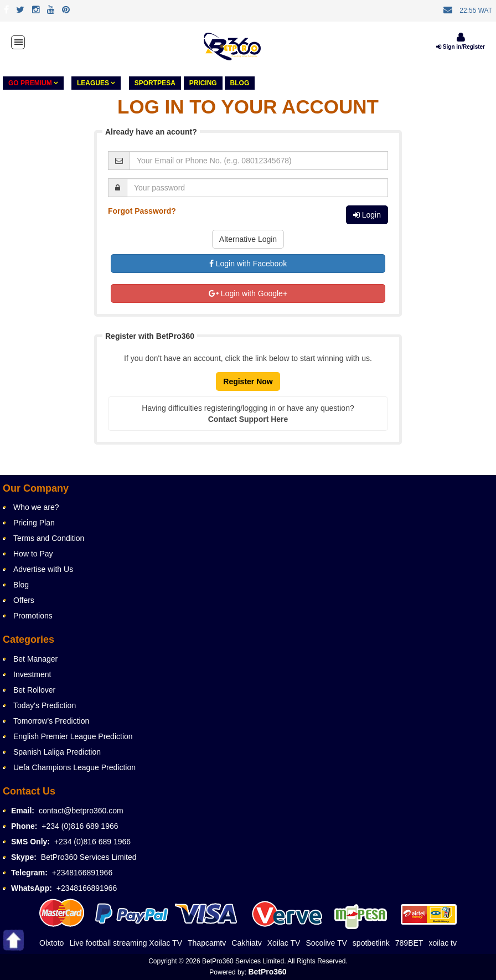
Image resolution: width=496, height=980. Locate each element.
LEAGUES (96, 83)
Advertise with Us (43, 569)
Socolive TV (326, 943)
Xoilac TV (284, 943)
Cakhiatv (246, 943)
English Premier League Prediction (73, 736)
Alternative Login (248, 239)
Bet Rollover (34, 690)
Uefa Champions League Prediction (74, 767)
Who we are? (36, 507)
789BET (409, 943)
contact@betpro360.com (81, 811)
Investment (32, 674)
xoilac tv (443, 943)
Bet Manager (35, 659)
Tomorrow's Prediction (51, 721)
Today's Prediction (45, 705)
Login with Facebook (248, 264)
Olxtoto (51, 943)
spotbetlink (371, 943)
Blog (240, 83)
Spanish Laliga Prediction (57, 752)
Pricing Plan (34, 523)
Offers (24, 600)
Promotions (33, 616)
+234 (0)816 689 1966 (80, 826)
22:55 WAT (476, 11)
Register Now (248, 381)
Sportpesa (155, 83)
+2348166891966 (82, 873)
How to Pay (33, 554)
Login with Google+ (248, 293)
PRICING (203, 83)
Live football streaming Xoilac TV (126, 943)
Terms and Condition (49, 538)
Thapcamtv (207, 943)
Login (367, 215)
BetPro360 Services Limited (89, 857)
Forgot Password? (142, 211)
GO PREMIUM (33, 83)
